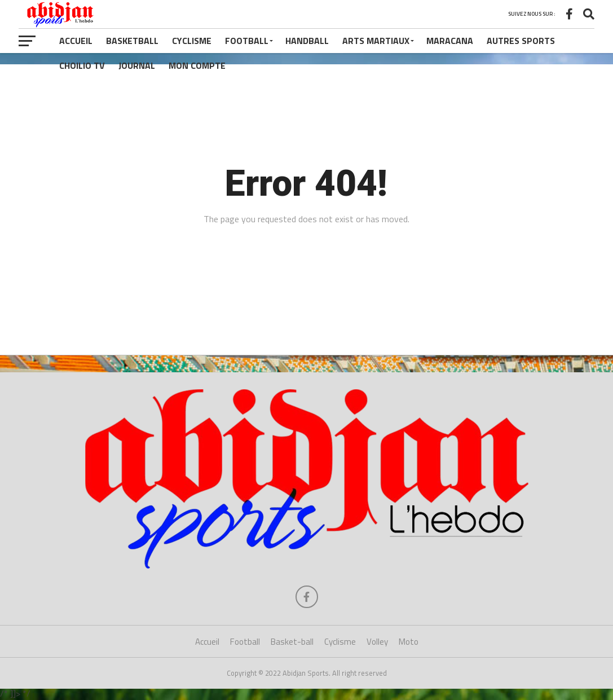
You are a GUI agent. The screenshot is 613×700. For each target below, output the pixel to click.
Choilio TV (82, 65)
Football (247, 41)
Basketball (132, 41)
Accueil (76, 41)
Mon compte (197, 65)
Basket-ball (292, 642)
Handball (307, 41)
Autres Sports (521, 41)
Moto (409, 642)
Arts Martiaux (376, 41)
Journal (137, 65)
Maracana (450, 41)
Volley (377, 642)
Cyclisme (192, 41)
